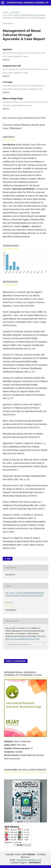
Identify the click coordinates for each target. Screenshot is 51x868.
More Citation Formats (19, 644)
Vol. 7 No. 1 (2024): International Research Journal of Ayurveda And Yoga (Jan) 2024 (24, 16)
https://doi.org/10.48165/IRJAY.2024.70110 (27, 118)
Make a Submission (16, 661)
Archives (15, 12)
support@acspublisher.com (29, 860)
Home (6, 12)
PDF (9, 559)
